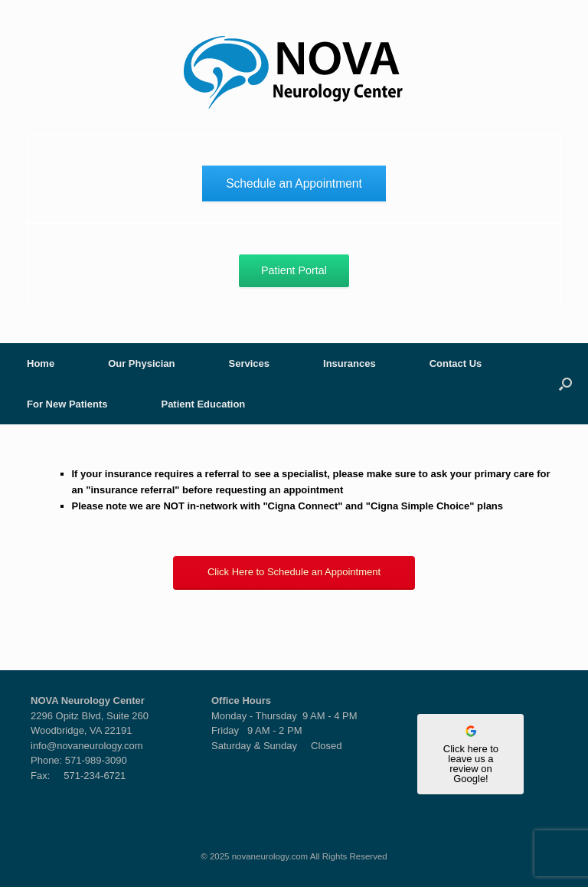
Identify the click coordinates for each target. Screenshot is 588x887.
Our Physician (141, 363)
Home (41, 363)
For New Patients (67, 404)
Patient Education (203, 404)
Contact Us (456, 363)
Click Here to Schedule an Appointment (294, 572)
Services (250, 363)
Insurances (350, 363)
